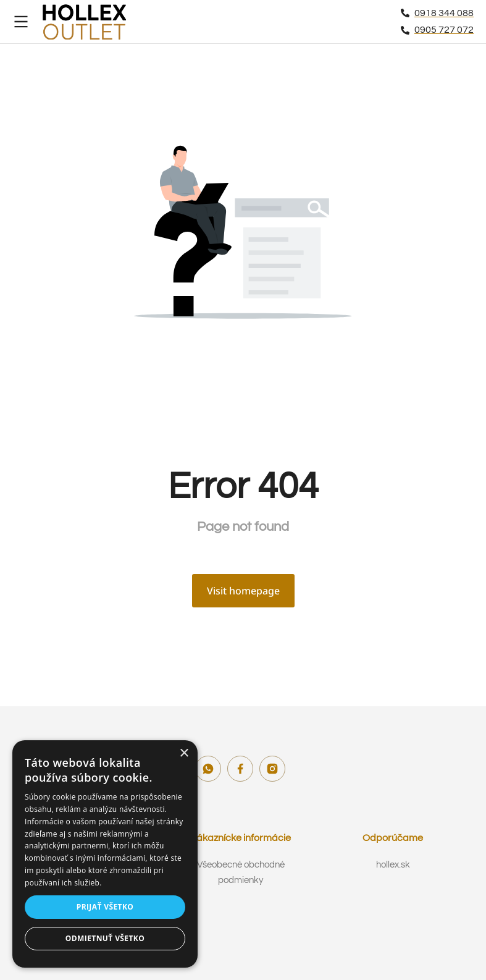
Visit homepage (243, 591)
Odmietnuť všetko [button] (105, 938)
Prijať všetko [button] (105, 907)
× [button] (184, 754)
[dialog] (105, 854)
